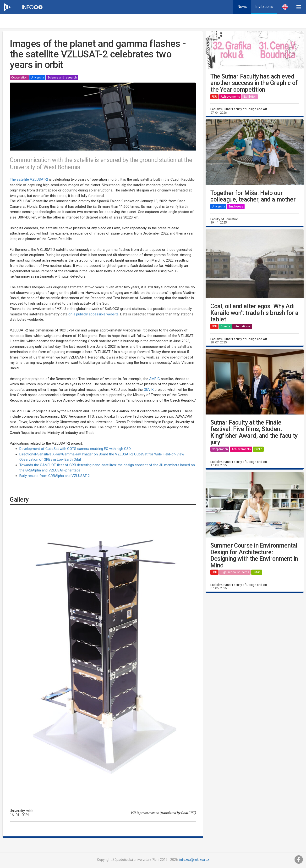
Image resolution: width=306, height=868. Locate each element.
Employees (236, 207)
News (242, 7)
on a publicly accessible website (93, 314)
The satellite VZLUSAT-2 (29, 179)
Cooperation (19, 78)
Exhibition (250, 97)
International (242, 326)
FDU (214, 97)
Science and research (62, 78)
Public (258, 449)
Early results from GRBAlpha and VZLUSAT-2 (55, 476)
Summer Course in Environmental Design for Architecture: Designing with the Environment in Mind (254, 555)
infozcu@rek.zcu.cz (194, 860)
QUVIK (149, 390)
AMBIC (155, 379)
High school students (235, 572)
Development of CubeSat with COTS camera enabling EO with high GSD (75, 449)
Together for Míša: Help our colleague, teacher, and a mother (253, 196)
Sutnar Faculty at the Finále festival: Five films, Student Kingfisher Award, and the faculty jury (254, 432)
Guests (225, 326)
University (37, 78)
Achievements (230, 97)
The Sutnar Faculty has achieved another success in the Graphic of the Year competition (254, 83)
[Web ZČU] (7, 7)
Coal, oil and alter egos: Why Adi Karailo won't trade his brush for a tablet (254, 313)
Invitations (264, 7)
